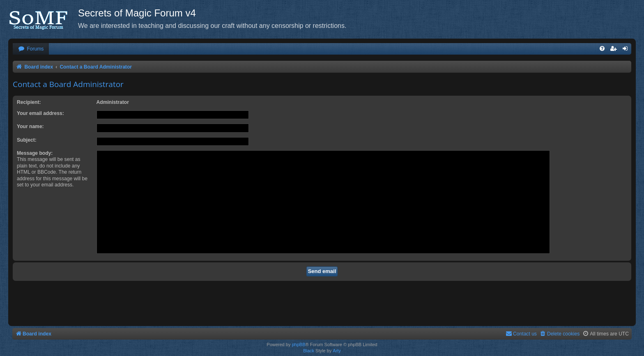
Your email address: (40, 113)
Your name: (30, 126)
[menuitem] (31, 49)
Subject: (27, 140)
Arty (337, 351)
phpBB (298, 345)
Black (309, 351)
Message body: (35, 153)
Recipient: (29, 102)
